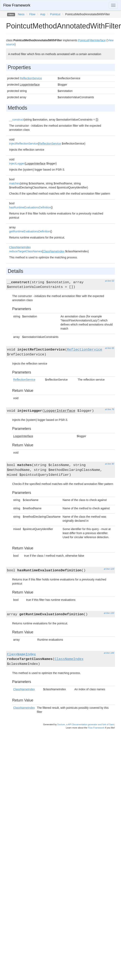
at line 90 (110, 464)
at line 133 (109, 613)
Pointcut (55, 14)
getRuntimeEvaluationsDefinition (30, 231)
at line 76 (110, 409)
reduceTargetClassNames (25, 251)
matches (15, 183)
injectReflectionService (24, 144)
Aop (43, 14)
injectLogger (17, 163)
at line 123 (109, 569)
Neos (21, 14)
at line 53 (110, 281)
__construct (16, 120)
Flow (32, 14)
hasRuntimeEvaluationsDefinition (30, 207)
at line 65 (110, 348)
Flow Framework (17, 5)
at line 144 (109, 653)
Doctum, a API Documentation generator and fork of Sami (86, 724)
